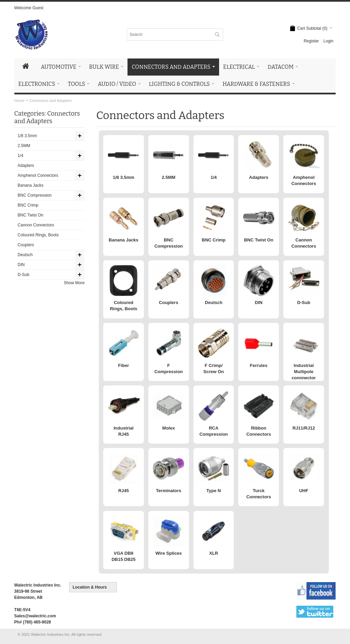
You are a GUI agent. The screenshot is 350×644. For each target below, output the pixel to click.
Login (328, 41)
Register (311, 41)
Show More (74, 283)
